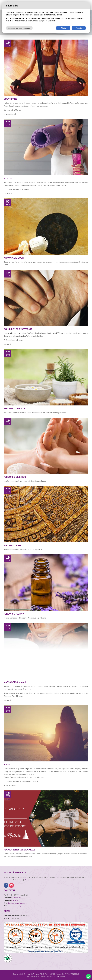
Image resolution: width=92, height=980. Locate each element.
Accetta (79, 28)
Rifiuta (63, 28)
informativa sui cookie (54, 15)
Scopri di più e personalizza (19, 28)
